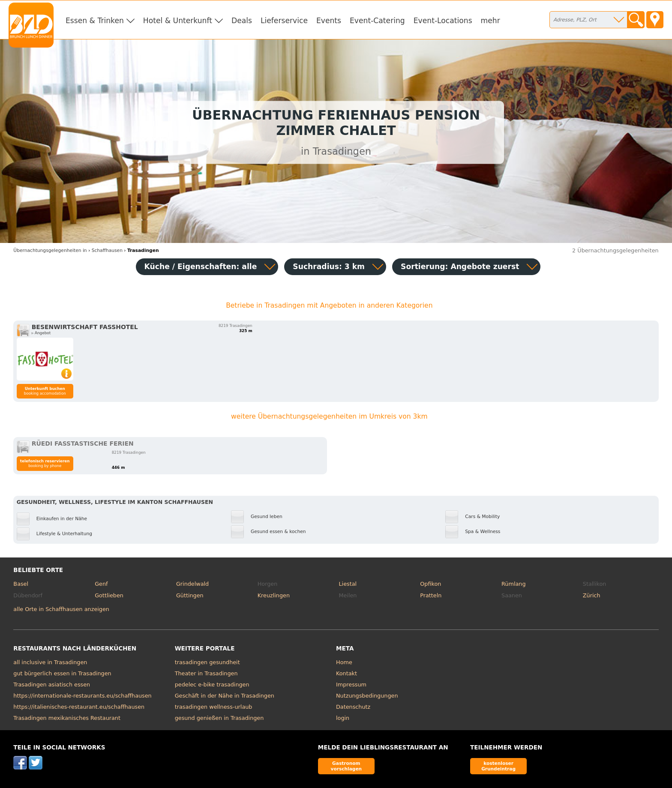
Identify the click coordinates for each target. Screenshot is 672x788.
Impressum (351, 685)
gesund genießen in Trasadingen (219, 718)
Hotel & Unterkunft (178, 21)
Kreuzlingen (274, 595)
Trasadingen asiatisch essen (52, 685)
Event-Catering (377, 21)
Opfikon (430, 584)
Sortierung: (460, 267)
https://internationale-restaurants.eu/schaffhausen (82, 696)
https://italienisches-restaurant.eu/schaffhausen (79, 707)
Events (329, 21)
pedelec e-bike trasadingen (212, 685)
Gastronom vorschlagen (346, 766)
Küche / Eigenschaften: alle (201, 267)
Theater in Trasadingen (206, 673)
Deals (242, 21)
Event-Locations (443, 21)
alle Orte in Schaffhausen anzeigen (61, 609)
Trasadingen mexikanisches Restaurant (67, 718)
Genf (101, 584)
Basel (21, 584)
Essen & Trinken (95, 21)
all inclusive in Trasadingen (50, 662)
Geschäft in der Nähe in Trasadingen (225, 696)
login (343, 718)
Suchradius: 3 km (329, 267)
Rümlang (513, 584)
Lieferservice (284, 21)
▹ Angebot (41, 333)
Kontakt (346, 673)
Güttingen (190, 595)
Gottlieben (109, 595)
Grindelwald (192, 584)
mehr (490, 21)
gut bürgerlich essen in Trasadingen (62, 673)
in (50, 250)
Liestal (348, 584)
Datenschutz (353, 707)
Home (344, 662)
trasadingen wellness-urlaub (214, 707)
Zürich (592, 595)
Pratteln (431, 595)
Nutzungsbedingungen (367, 696)
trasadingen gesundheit (207, 662)
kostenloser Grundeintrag (498, 766)
